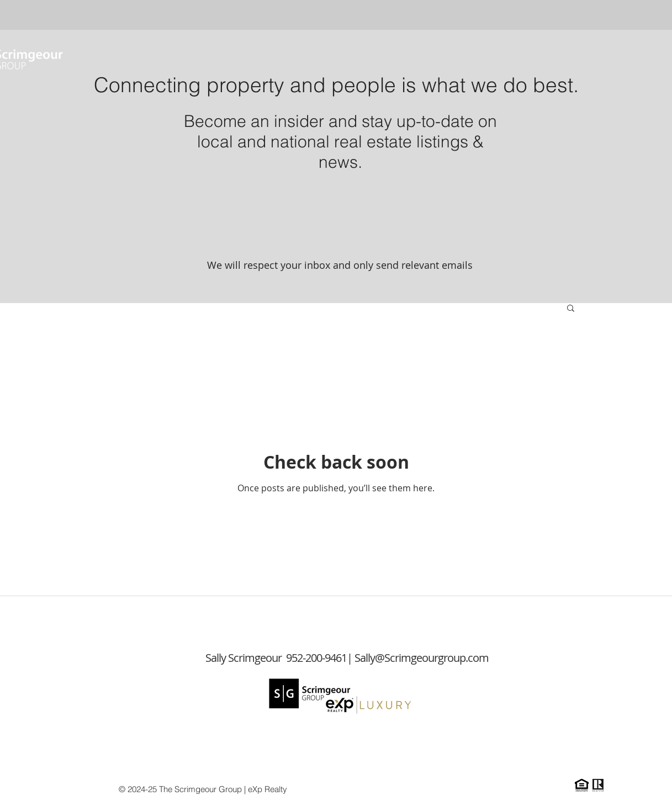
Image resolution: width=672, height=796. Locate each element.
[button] (571, 309)
